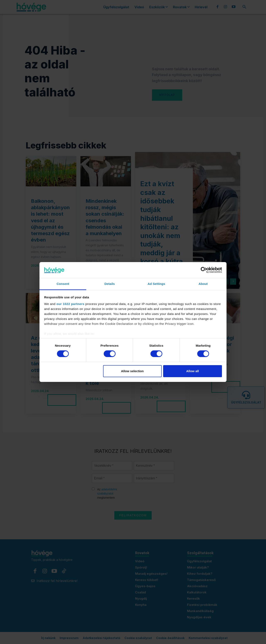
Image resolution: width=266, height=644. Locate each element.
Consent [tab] (63, 284)
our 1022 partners (70, 304)
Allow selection (132, 371)
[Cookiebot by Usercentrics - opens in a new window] (204, 270)
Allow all (193, 371)
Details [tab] (110, 284)
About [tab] (203, 284)
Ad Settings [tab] (156, 284)
